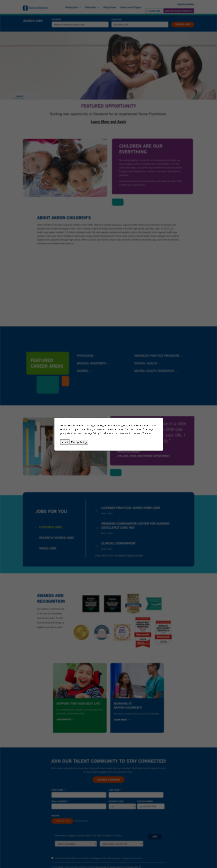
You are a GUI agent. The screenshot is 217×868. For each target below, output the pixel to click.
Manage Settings (79, 442)
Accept (65, 442)
